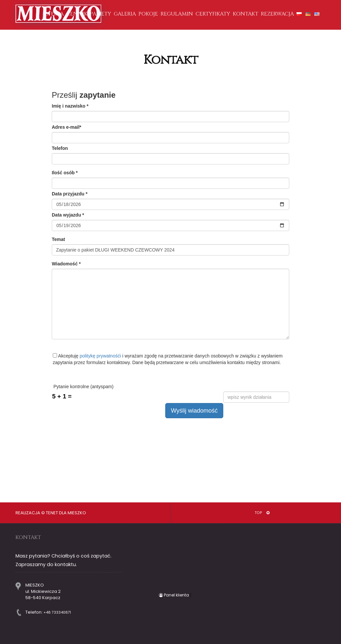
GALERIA (125, 14)
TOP (262, 513)
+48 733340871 (57, 612)
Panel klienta (174, 595)
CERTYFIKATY (213, 14)
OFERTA (54, 14)
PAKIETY (101, 14)
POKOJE (148, 14)
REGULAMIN (177, 14)
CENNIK (77, 14)
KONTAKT (246, 14)
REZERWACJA (277, 14)
